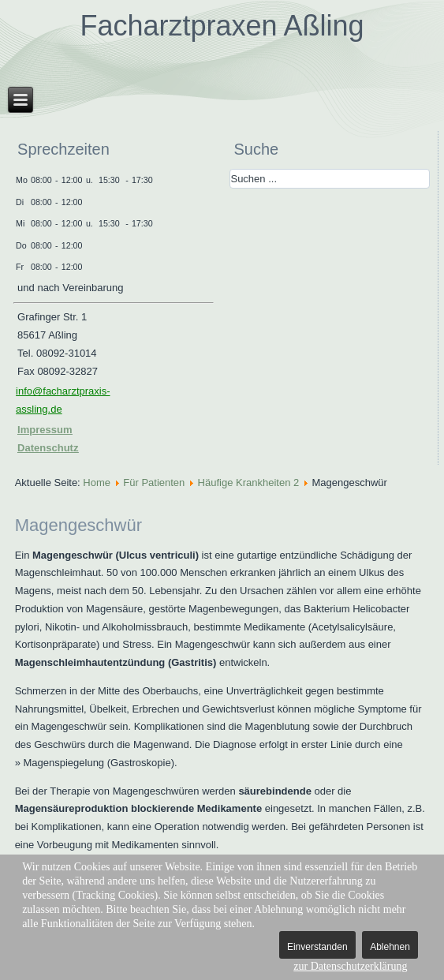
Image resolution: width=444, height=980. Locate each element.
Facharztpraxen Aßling (222, 26)
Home (97, 483)
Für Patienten (154, 483)
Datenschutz (48, 448)
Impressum (45, 430)
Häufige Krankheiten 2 (249, 483)
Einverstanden (317, 947)
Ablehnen (390, 947)
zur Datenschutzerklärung (350, 966)
